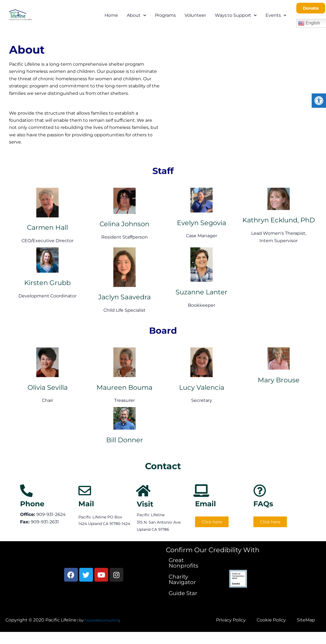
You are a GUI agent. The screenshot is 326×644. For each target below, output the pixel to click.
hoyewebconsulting (102, 620)
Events (276, 15)
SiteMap (306, 620)
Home (111, 15)
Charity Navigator (182, 579)
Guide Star (183, 593)
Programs (165, 15)
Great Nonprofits (183, 563)
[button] (319, 101)
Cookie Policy (271, 620)
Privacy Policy (231, 620)
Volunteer (195, 15)
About (136, 15)
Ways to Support (236, 15)
